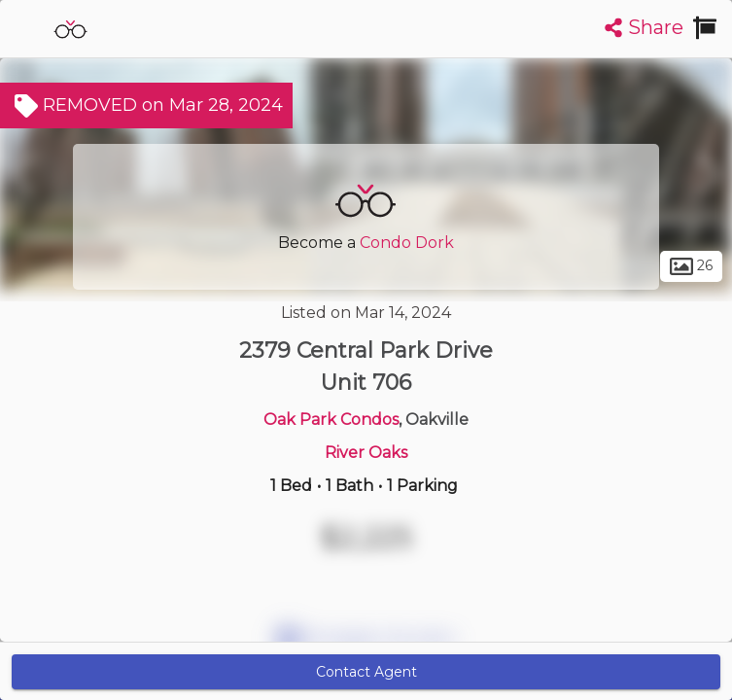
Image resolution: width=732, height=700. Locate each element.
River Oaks (366, 453)
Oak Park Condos (331, 420)
